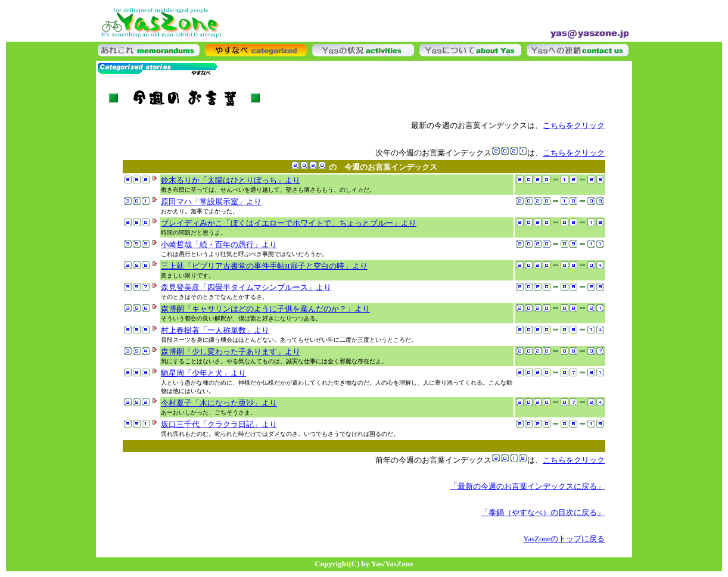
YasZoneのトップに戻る (564, 539)
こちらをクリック (574, 125)
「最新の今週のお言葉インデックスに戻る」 (527, 486)
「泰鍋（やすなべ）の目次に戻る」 (543, 512)
